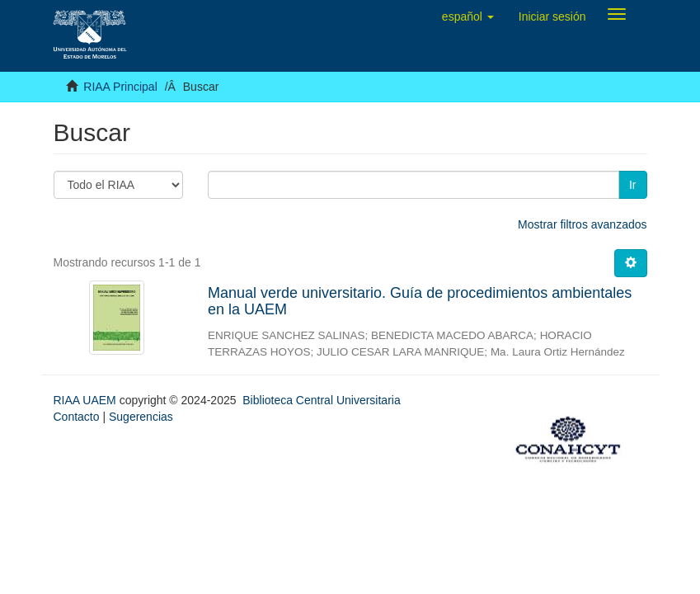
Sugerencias (141, 417)
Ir (633, 185)
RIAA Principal (120, 87)
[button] (468, 16)
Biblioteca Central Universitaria (321, 400)
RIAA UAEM (87, 400)
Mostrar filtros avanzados (582, 224)
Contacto (77, 417)
